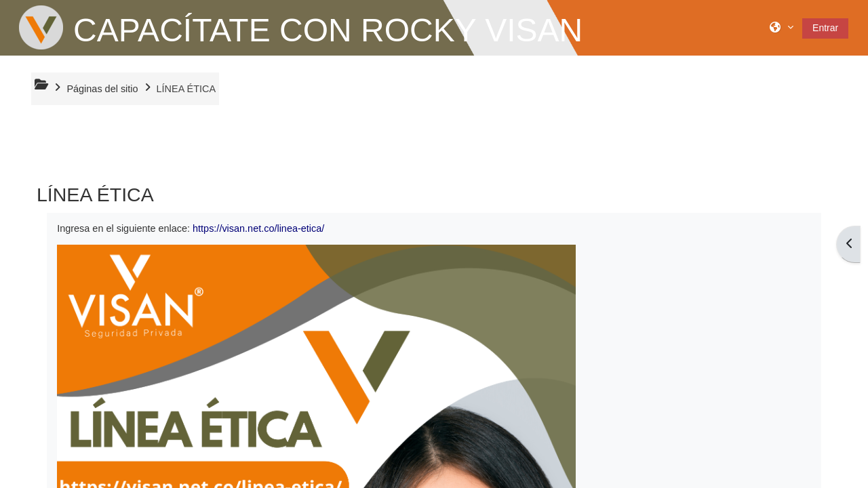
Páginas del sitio (102, 89)
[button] (782, 27)
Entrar (825, 28)
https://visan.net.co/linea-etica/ (258, 228)
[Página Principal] (41, 27)
